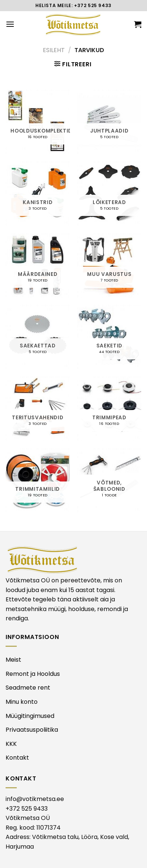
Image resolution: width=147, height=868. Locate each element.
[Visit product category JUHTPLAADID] (109, 122)
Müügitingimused (30, 716)
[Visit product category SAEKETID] (109, 337)
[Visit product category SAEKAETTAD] (38, 337)
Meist (13, 660)
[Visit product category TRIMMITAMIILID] (38, 480)
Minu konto (22, 702)
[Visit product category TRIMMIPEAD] (109, 409)
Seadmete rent (28, 688)
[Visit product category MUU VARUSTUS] (109, 265)
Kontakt (17, 758)
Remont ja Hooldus (33, 674)
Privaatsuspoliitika (32, 730)
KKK (11, 744)
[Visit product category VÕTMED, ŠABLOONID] (109, 480)
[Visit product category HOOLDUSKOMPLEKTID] (38, 122)
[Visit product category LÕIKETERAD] (109, 193)
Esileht (54, 50)
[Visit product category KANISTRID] (38, 193)
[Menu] (10, 24)
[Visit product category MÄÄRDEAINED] (38, 265)
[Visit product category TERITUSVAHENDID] (38, 409)
